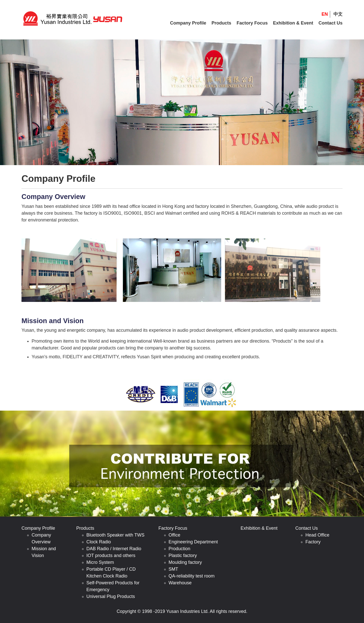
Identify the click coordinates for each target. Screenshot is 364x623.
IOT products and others (111, 555)
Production (179, 549)
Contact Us (331, 23)
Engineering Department (193, 542)
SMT (173, 569)
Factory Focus (252, 23)
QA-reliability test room (192, 576)
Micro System (100, 562)
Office (175, 535)
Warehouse (180, 583)
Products (221, 23)
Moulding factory (185, 562)
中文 (338, 14)
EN (325, 14)
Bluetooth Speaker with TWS (116, 535)
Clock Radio (99, 542)
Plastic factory (183, 555)
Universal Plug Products (111, 596)
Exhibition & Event (293, 23)
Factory (313, 542)
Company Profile (188, 23)
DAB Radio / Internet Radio (114, 549)
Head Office (317, 535)
